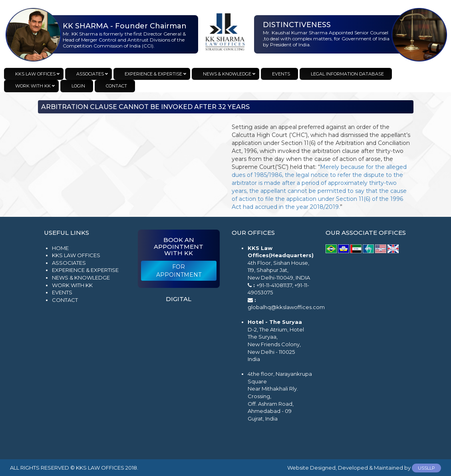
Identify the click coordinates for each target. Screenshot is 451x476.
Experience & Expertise (85, 270)
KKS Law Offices (76, 255)
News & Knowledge (81, 278)
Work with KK (72, 285)
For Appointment (179, 271)
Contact (65, 300)
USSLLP (426, 468)
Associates (69, 263)
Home (60, 248)
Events (62, 292)
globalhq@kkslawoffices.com (286, 307)
